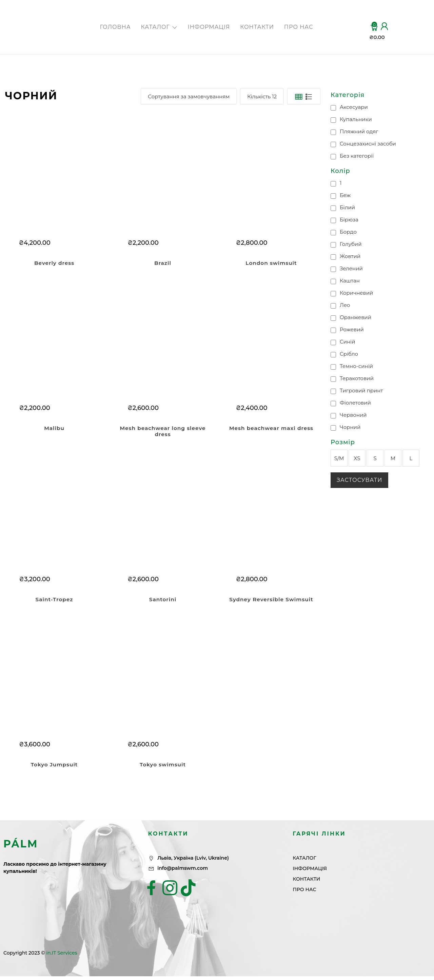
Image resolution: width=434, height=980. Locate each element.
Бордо (348, 232)
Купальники (356, 119)
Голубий (351, 244)
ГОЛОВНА (115, 27)
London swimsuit (271, 263)
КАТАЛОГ (159, 27)
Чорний (350, 427)
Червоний (353, 415)
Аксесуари (354, 107)
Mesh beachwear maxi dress (271, 429)
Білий (347, 207)
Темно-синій (356, 366)
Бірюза (349, 220)
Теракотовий (357, 378)
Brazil (163, 263)
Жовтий (350, 256)
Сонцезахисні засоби (368, 144)
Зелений (351, 268)
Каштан (350, 281)
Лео (345, 305)
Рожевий (352, 329)
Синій (348, 342)
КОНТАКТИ (257, 27)
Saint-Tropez (54, 601)
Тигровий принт (361, 390)
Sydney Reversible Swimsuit (271, 601)
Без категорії (357, 156)
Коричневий (356, 293)
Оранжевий (356, 317)
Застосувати (359, 480)
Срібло (349, 354)
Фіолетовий (355, 403)
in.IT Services (62, 957)
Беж (345, 195)
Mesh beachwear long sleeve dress (163, 432)
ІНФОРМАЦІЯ (209, 27)
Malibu (54, 429)
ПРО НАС (299, 27)
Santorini (163, 601)
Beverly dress (54, 263)
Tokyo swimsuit (163, 767)
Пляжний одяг (359, 131)
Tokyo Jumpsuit (54, 767)
